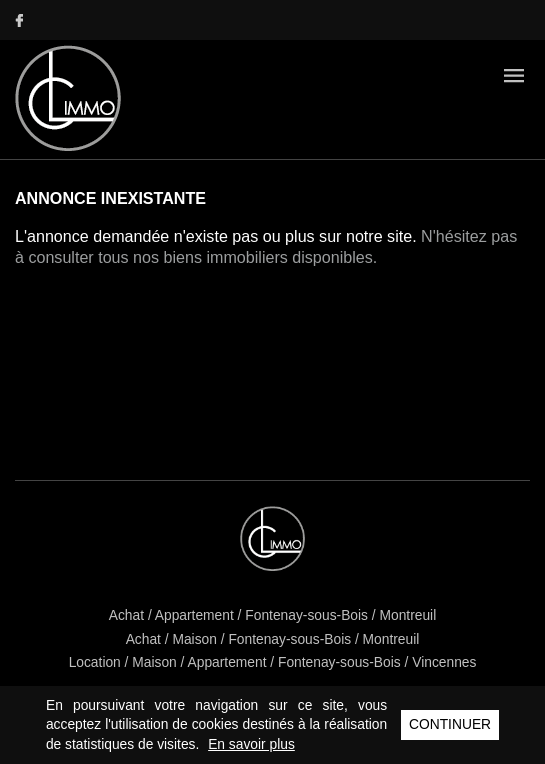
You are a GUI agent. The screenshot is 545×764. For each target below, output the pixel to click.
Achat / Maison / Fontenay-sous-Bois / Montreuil (273, 639)
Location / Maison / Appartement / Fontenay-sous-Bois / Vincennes (273, 662)
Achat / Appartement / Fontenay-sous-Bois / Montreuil (272, 615)
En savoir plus (251, 744)
